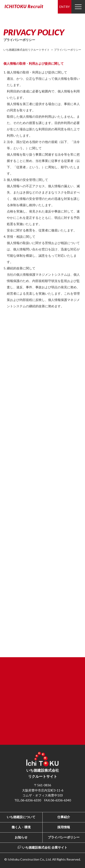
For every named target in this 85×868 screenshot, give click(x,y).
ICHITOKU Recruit (24, 6)
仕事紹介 (64, 817)
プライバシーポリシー (64, 837)
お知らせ (21, 837)
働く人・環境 (21, 827)
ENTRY (65, 7)
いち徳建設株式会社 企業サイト (42, 847)
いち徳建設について (21, 817)
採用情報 (64, 827)
